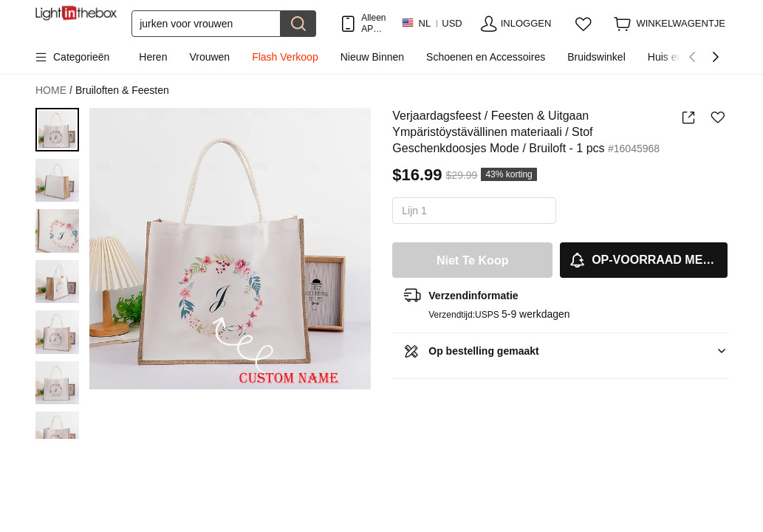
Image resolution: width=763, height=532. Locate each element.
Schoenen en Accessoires (486, 57)
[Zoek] (206, 24)
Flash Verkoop (285, 57)
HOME (54, 91)
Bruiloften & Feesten (122, 90)
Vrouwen (209, 57)
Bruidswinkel (596, 57)
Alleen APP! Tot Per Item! (373, 23)
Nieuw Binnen (372, 57)
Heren (153, 57)
